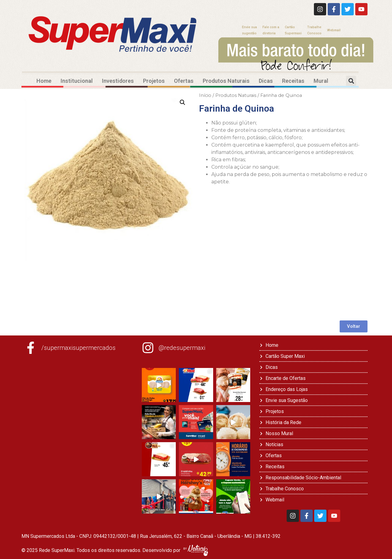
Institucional (77, 81)
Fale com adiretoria (271, 30)
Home (44, 81)
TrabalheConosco (314, 30)
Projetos (154, 81)
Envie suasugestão (249, 30)
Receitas (293, 81)
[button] (351, 81)
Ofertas (184, 81)
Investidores (118, 81)
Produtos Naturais (226, 81)
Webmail (334, 30)
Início (205, 95)
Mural (321, 81)
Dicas (266, 81)
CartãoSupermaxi (293, 30)
